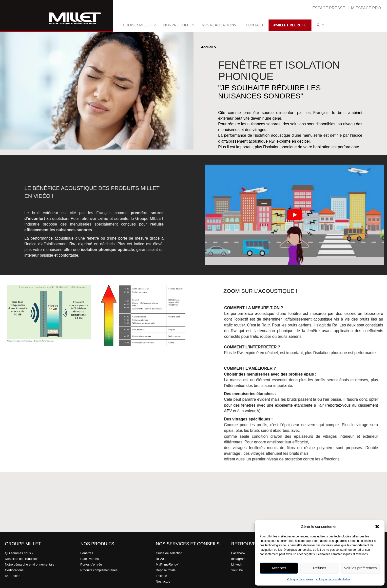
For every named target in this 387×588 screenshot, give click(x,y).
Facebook (238, 553)
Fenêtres (87, 553)
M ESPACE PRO (366, 8)
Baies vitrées (90, 559)
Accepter (279, 568)
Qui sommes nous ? (19, 553)
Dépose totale (166, 570)
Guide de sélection (169, 553)
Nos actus (163, 581)
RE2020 (162, 559)
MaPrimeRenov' (167, 564)
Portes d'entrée (91, 564)
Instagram (238, 559)
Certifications (14, 570)
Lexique (161, 576)
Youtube (237, 570)
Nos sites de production (22, 559)
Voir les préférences (360, 568)
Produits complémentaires (99, 570)
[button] (377, 527)
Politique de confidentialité (333, 579)
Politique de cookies (300, 579)
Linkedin (237, 564)
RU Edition (13, 576)
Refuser (320, 568)
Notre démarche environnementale (30, 564)
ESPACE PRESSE (329, 8)
